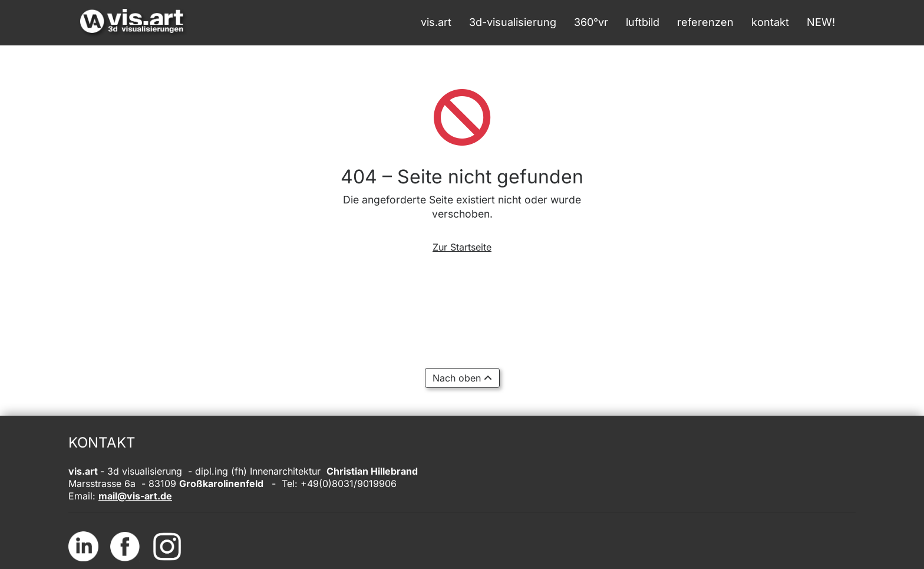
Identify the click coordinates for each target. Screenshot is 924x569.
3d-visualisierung (513, 22)
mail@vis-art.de (135, 496)
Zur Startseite (462, 247)
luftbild (643, 22)
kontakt (770, 22)
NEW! (821, 22)
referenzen (705, 22)
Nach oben (462, 378)
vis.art (436, 22)
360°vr (591, 22)
